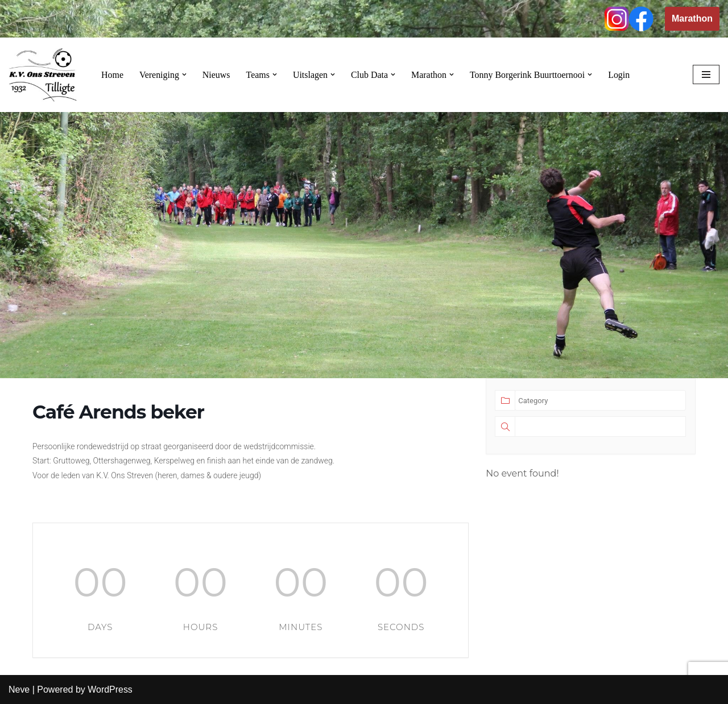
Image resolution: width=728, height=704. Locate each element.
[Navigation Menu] (706, 74)
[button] (184, 74)
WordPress (110, 689)
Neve (19, 689)
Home (112, 75)
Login (621, 75)
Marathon (692, 18)
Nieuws (216, 75)
